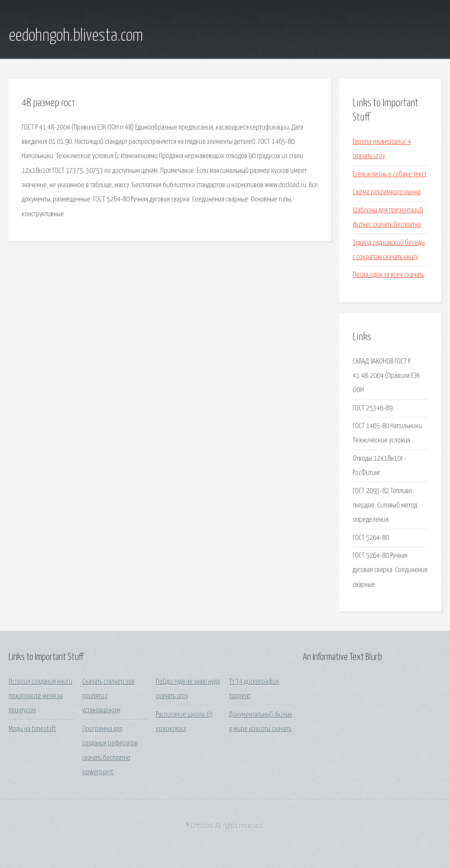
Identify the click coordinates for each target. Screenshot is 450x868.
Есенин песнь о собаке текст (390, 174)
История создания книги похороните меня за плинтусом (40, 696)
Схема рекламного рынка (387, 192)
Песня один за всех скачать (388, 275)
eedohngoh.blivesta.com (76, 36)
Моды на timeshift (32, 729)
